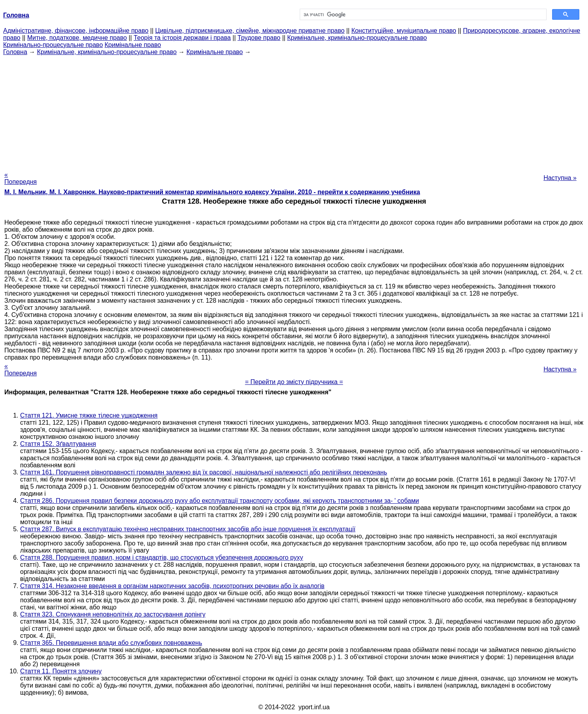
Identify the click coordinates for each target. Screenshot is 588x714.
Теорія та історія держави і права (182, 38)
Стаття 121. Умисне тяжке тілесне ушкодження (89, 415)
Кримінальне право (133, 45)
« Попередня (21, 178)
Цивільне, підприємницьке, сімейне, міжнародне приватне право (250, 31)
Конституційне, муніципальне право (404, 31)
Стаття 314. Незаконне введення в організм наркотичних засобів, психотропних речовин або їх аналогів (172, 586)
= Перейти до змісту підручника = (294, 382)
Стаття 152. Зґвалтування (58, 444)
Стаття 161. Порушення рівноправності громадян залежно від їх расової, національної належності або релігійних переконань (203, 472)
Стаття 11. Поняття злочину (61, 671)
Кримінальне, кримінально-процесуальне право (357, 38)
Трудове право (259, 38)
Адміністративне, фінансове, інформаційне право (76, 31)
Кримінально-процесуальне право (53, 45)
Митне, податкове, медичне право (77, 38)
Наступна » (560, 178)
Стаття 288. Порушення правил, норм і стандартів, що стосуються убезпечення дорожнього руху (161, 558)
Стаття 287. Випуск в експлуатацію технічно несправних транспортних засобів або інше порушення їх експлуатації (188, 529)
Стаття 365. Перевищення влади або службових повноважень (111, 643)
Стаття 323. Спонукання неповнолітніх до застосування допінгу (113, 614)
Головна (15, 52)
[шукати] (423, 15)
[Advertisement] (294, 111)
